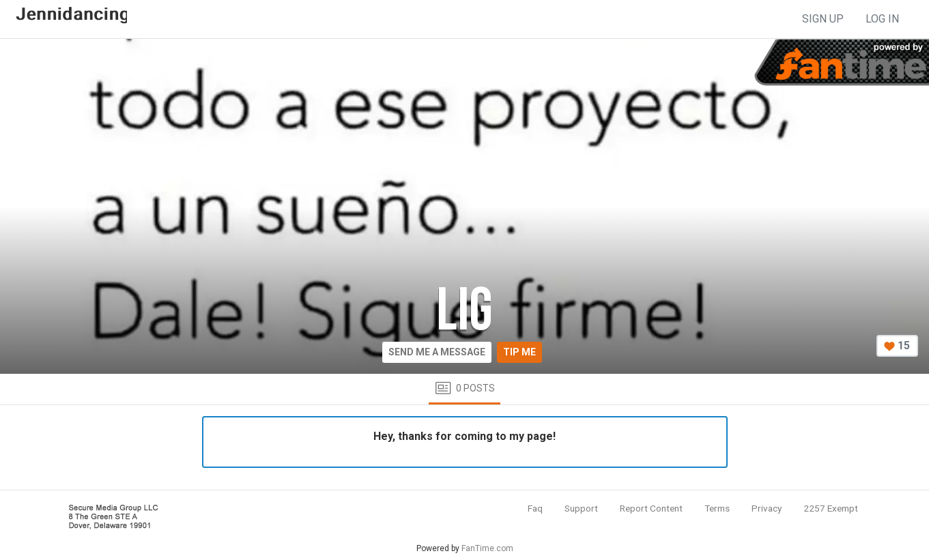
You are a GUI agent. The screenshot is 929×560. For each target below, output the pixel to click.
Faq (535, 508)
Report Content (651, 508)
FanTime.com (487, 548)
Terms (717, 508)
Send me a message (437, 352)
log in (882, 19)
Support (581, 508)
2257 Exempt (831, 508)
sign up (823, 19)
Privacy (767, 508)
